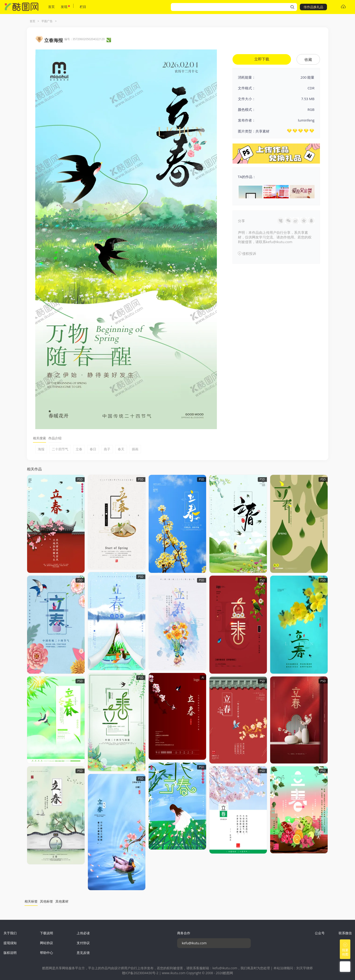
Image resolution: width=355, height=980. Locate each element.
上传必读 (83, 933)
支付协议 (83, 943)
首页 (51, 7)
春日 (93, 449)
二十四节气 (60, 449)
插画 (135, 449)
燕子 (107, 449)
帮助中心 (47, 953)
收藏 (308, 59)
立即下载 (262, 59)
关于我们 (10, 933)
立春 (79, 449)
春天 (121, 449)
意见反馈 (83, 953)
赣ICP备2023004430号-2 (140, 973)
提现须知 (10, 943)
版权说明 (10, 953)
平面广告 (47, 21)
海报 (41, 449)
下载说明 (47, 933)
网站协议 (47, 943)
